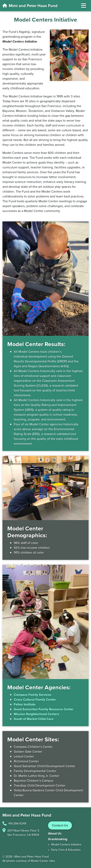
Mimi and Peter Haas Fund (30, 6)
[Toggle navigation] (84, 6)
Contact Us (60, 825)
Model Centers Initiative (66, 845)
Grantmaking (58, 839)
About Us (55, 833)
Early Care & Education (66, 850)
